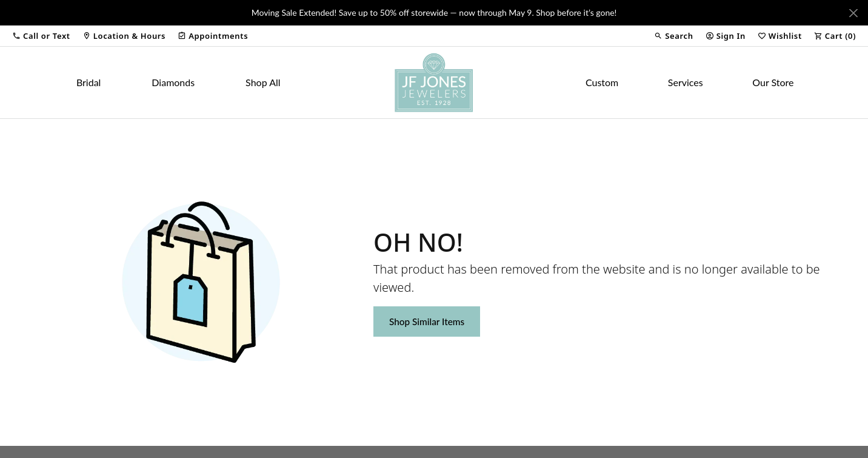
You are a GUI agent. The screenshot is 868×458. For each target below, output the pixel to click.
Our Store (773, 82)
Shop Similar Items (427, 322)
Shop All (263, 82)
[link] (124, 36)
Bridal (89, 82)
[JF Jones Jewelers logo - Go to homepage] (434, 83)
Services (686, 82)
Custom (602, 82)
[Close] (853, 13)
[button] (41, 36)
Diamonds (173, 82)
